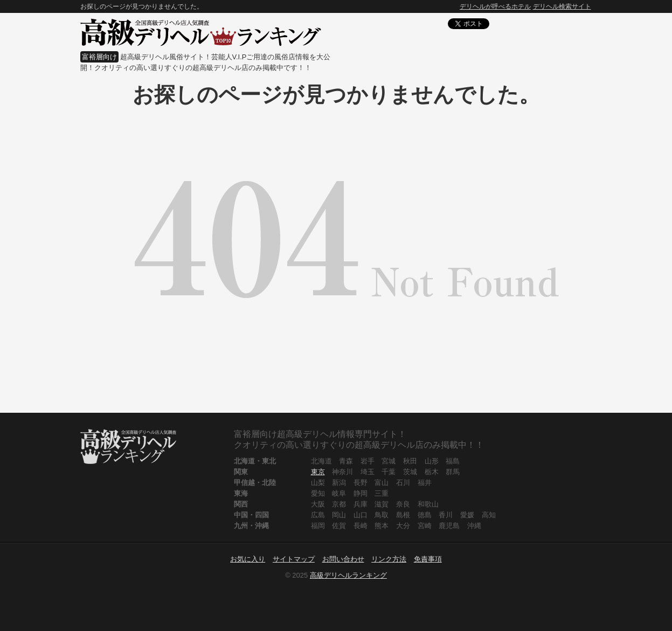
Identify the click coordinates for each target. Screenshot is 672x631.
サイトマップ (294, 559)
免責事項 (428, 559)
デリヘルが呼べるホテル (495, 6)
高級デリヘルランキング (348, 575)
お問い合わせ (343, 559)
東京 (318, 472)
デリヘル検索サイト (562, 6)
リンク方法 (389, 559)
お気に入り (248, 559)
